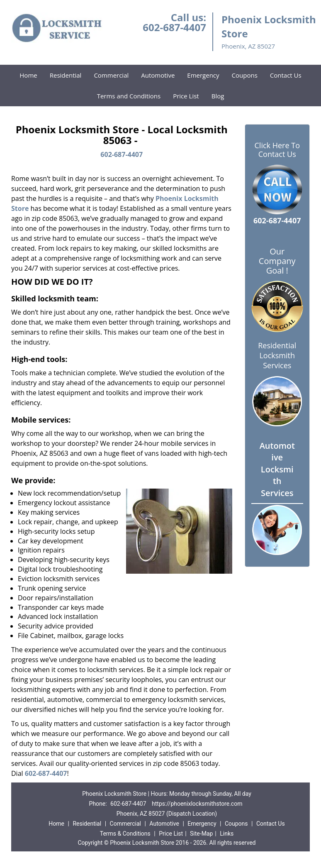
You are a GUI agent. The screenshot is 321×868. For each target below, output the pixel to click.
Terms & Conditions (125, 834)
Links (227, 834)
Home (28, 75)
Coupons (245, 75)
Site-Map (201, 834)
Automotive (158, 75)
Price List (186, 96)
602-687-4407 (174, 27)
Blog (218, 96)
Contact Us (286, 75)
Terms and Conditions (129, 96)
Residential (66, 75)
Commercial (111, 75)
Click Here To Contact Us (277, 150)
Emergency (203, 75)
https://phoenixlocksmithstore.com (197, 804)
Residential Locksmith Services (277, 355)
